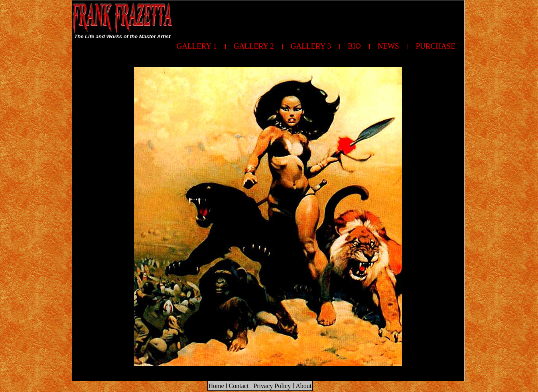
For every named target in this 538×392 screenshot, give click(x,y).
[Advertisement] (319, 18)
